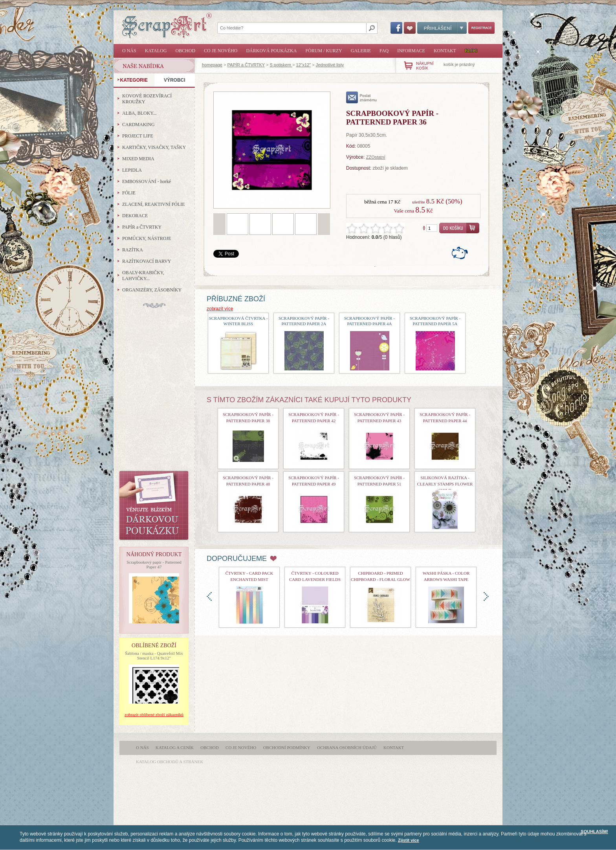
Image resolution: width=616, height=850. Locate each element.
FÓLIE (129, 193)
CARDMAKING (138, 125)
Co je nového (221, 51)
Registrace (481, 28)
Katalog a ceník (175, 747)
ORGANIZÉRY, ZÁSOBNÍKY (152, 290)
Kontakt (445, 51)
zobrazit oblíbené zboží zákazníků (154, 714)
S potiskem (281, 65)
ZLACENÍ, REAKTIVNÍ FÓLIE (154, 204)
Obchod (185, 51)
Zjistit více (409, 840)
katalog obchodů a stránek (170, 762)
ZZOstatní (376, 157)
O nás (129, 51)
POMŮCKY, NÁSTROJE (147, 238)
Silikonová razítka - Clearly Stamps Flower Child (445, 484)
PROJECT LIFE (138, 136)
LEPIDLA (132, 170)
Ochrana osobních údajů (347, 747)
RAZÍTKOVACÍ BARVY (147, 261)
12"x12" (303, 65)
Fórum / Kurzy (324, 51)
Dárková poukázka (271, 51)
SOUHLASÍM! (594, 832)
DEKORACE (135, 216)
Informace (411, 51)
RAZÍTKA (133, 250)
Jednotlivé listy (330, 65)
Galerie (361, 51)
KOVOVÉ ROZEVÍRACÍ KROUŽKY (147, 99)
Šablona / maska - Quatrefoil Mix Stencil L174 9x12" (154, 656)
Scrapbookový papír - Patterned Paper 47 (154, 564)
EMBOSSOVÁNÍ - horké (147, 181)
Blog (471, 51)
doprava (486, 596)
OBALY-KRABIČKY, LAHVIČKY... (143, 276)
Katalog (156, 51)
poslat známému (362, 97)
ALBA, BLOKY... (139, 113)
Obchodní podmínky (287, 747)
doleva (209, 596)
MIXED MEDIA (138, 159)
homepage (212, 65)
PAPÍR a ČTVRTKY (246, 65)
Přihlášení (442, 28)
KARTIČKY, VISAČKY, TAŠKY (154, 147)
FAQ (384, 51)
